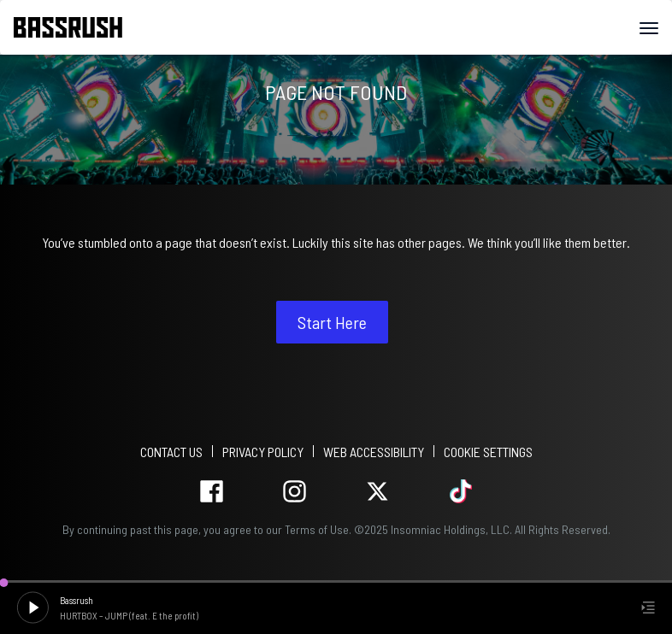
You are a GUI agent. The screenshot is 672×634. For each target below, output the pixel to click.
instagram (295, 492)
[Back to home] (74, 27)
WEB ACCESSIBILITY (374, 452)
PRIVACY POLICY (263, 452)
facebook (212, 492)
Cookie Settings (488, 452)
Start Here (332, 322)
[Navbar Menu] (649, 28)
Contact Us (171, 452)
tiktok (460, 492)
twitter (377, 492)
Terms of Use (317, 529)
